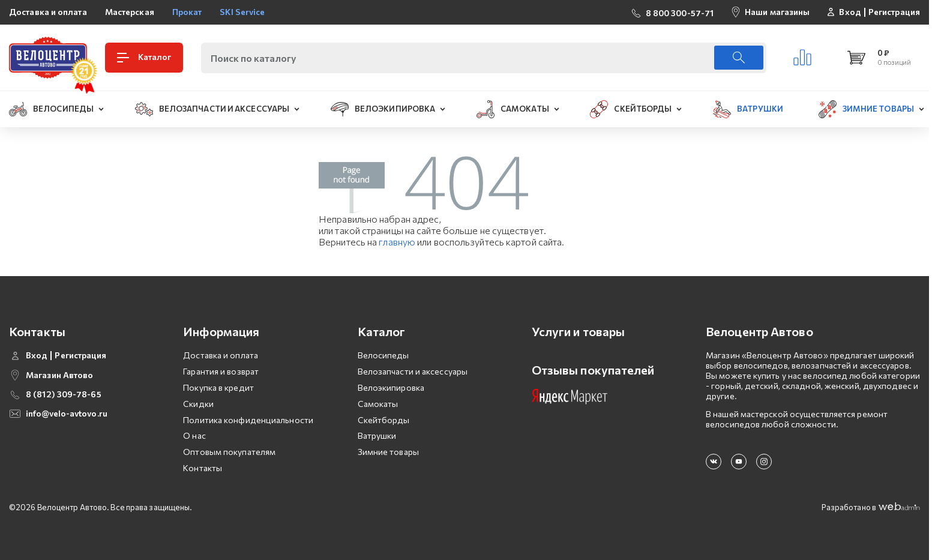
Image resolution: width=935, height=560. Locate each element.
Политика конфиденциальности (248, 420)
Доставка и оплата (48, 12)
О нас (194, 435)
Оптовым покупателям (229, 452)
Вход (850, 12)
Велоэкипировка (391, 387)
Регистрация (894, 12)
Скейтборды (384, 420)
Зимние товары (388, 452)
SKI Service (242, 12)
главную (397, 242)
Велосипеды (383, 355)
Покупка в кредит (218, 387)
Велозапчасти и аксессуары (413, 371)
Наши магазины (777, 12)
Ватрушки (377, 435)
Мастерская (130, 12)
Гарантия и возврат (221, 371)
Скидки (198, 404)
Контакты (203, 468)
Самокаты (378, 404)
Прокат (187, 12)
